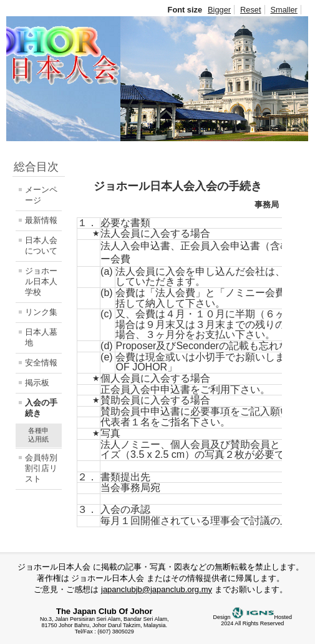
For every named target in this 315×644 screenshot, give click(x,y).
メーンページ (41, 195)
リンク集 (41, 312)
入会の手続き (41, 408)
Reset (250, 10)
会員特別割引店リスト (41, 468)
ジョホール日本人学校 (41, 281)
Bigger (219, 10)
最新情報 (41, 220)
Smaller (284, 10)
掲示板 (37, 383)
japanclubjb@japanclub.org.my (157, 589)
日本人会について (41, 245)
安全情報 (41, 363)
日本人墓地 (41, 337)
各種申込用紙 (38, 435)
